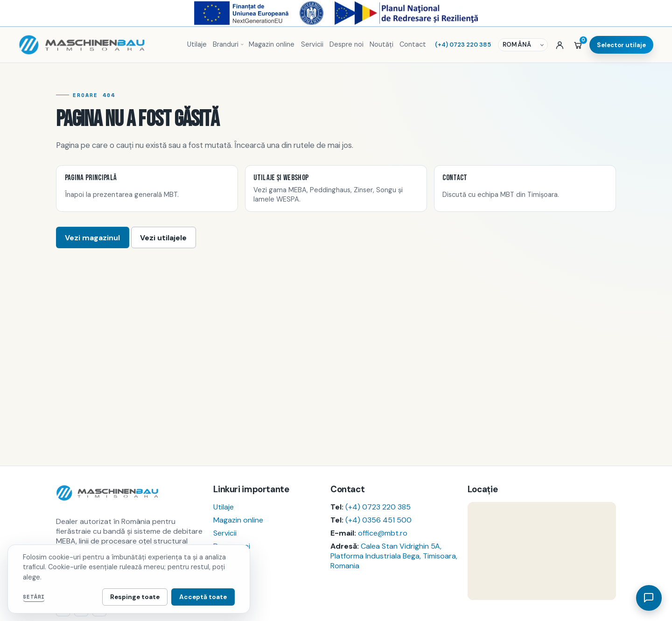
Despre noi (346, 44)
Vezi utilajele (163, 238)
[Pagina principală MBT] (98, 45)
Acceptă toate (203, 597)
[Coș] (578, 45)
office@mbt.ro (383, 533)
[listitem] (147, 188)
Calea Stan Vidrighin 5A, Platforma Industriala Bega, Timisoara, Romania (394, 556)
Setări (34, 597)
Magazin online (272, 44)
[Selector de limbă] (524, 45)
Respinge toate (135, 597)
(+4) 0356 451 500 (378, 520)
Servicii (312, 44)
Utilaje (197, 44)
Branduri (226, 44)
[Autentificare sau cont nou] (560, 45)
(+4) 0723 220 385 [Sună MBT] (463, 45)
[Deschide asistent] (649, 598)
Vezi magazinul (92, 238)
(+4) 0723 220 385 (378, 507)
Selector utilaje (621, 45)
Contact (413, 44)
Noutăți (381, 44)
